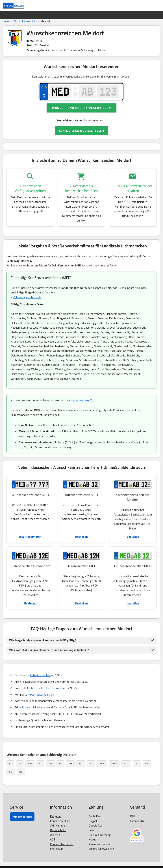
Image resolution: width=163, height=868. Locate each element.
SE (11, 772)
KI (10, 763)
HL (21, 772)
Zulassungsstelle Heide (27, 297)
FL (137, 763)
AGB (53, 839)
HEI (30, 763)
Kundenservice (22, 817)
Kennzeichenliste (60, 821)
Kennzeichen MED (84, 400)
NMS (114, 763)
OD (70, 763)
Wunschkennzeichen (25, 21)
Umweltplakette (32, 707)
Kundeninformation (62, 844)
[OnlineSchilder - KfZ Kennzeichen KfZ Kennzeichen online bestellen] (14, 6)
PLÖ (126, 763)
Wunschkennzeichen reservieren (81, 108)
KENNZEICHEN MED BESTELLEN (81, 131)
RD (81, 763)
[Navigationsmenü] (156, 15)
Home (6, 21)
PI (20, 763)
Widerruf (55, 835)
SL (40, 763)
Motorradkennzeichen (41, 694)
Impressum (57, 849)
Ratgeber (56, 816)
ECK (102, 763)
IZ (60, 763)
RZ (91, 763)
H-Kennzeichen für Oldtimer (44, 688)
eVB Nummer (58, 825)
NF (50, 763)
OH (147, 763)
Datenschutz (58, 830)
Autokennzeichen (40, 675)
